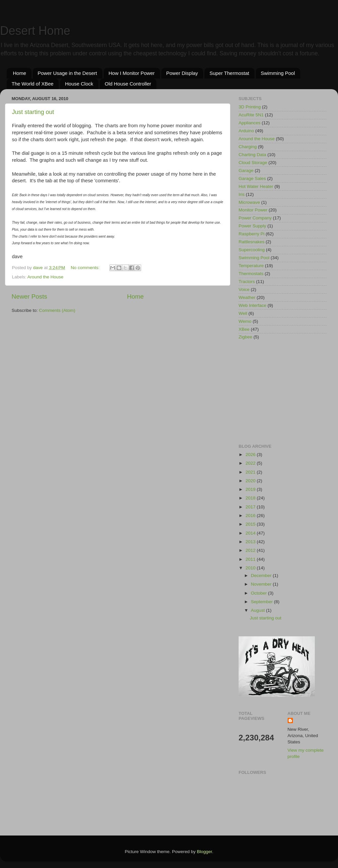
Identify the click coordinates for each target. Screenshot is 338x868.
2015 (251, 524)
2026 (251, 455)
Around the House (46, 277)
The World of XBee (32, 84)
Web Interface (253, 305)
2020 (251, 481)
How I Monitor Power (132, 73)
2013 (251, 542)
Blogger (204, 852)
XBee (244, 329)
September (262, 602)
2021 (251, 472)
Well (243, 313)
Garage (246, 171)
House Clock (79, 84)
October (259, 593)
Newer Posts (29, 296)
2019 (251, 489)
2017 (251, 507)
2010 (251, 568)
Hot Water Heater (256, 186)
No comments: (86, 268)
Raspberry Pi (252, 234)
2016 (251, 516)
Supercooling (252, 250)
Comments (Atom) (57, 310)
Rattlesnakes (252, 242)
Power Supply (252, 226)
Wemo (245, 321)
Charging (248, 147)
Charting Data (252, 155)
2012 (251, 550)
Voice (244, 289)
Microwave (249, 202)
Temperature (251, 266)
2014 (251, 533)
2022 (251, 463)
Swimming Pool (278, 73)
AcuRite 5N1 (251, 115)
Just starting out (33, 112)
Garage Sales (252, 178)
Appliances (250, 123)
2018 (251, 498)
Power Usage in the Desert (67, 73)
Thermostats (251, 274)
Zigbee (245, 337)
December (262, 576)
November (262, 584)
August (258, 610)
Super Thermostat (229, 73)
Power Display (182, 73)
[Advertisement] (282, 392)
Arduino (246, 131)
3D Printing (250, 107)
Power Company (255, 218)
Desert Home (35, 31)
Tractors (247, 282)
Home (20, 73)
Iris (242, 194)
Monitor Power (253, 210)
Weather (247, 297)
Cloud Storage (253, 163)
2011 (251, 559)
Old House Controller (128, 84)
